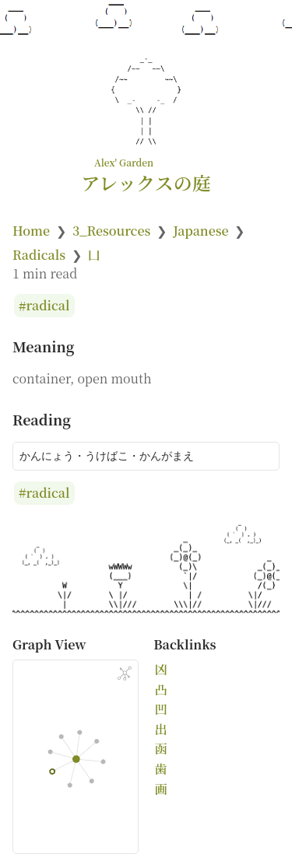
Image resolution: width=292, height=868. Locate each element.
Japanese (201, 231)
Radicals (39, 255)
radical (48, 306)
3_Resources (111, 231)
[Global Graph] (125, 674)
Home (31, 231)
